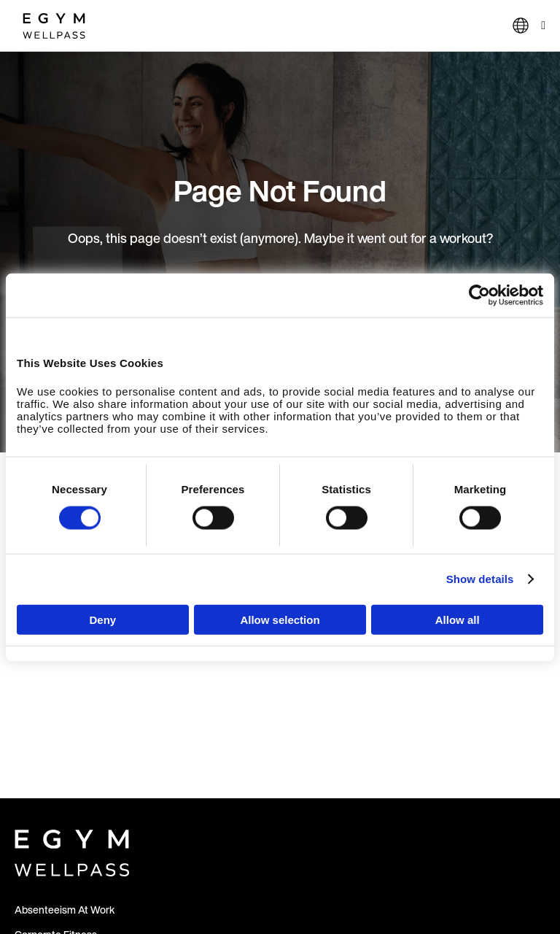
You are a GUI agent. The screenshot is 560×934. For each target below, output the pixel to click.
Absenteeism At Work (65, 910)
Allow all (458, 619)
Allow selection (280, 619)
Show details (480, 579)
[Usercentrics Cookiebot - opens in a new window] (479, 296)
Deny (102, 619)
